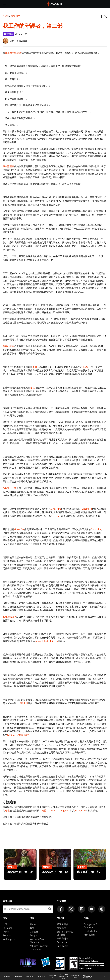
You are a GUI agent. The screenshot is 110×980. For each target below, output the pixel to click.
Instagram (80, 811)
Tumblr (52, 811)
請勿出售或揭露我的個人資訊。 (64, 976)
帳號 (32, 928)
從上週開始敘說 (13, 53)
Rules (6, 932)
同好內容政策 (52, 976)
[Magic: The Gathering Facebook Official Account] (61, 909)
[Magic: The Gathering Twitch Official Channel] (81, 909)
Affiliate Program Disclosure (39, 948)
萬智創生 (15, 16)
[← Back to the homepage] (55, 4)
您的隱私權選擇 (75, 976)
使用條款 (7, 976)
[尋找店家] (50, 909)
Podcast (7, 935)
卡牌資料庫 (63, 939)
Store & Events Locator (65, 933)
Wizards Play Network (37, 941)
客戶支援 (41, 976)
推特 (44, 811)
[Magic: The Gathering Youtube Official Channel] (92, 909)
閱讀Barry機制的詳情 (18, 735)
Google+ (63, 811)
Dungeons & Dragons (91, 926)
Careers (34, 932)
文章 (5, 924)
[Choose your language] (94, 976)
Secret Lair (63, 942)
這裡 (7, 811)
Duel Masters (91, 931)
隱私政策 (30, 976)
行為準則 (19, 976)
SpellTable (62, 946)
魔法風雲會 (63, 924)
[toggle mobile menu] (5, 4)
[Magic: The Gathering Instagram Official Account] (102, 909)
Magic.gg (62, 928)
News (6, 16)
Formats (7, 928)
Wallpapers (9, 939)
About (33, 924)
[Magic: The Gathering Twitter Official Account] (71, 909)
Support (34, 935)
